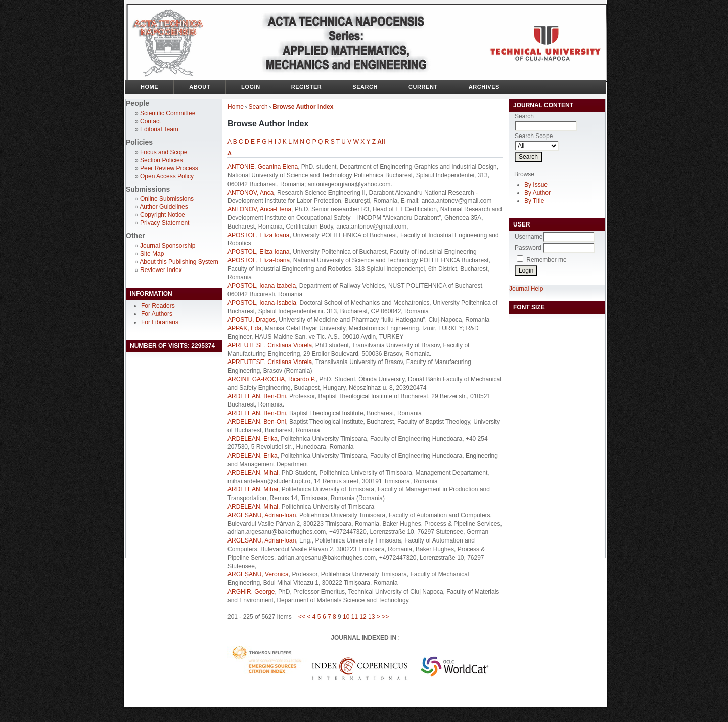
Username (529, 237)
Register (307, 87)
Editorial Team (159, 129)
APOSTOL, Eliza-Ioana (259, 260)
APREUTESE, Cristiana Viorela (270, 345)
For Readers (158, 306)
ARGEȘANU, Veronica (258, 574)
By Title (534, 201)
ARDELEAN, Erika (253, 439)
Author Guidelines (164, 207)
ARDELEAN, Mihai (253, 473)
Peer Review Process (169, 168)
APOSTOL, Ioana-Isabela (262, 303)
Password (528, 248)
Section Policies (162, 160)
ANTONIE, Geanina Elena (263, 167)
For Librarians (160, 322)
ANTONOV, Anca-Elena (259, 209)
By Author (537, 193)
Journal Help (526, 289)
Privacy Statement (165, 223)
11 (355, 617)
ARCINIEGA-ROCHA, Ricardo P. (272, 379)
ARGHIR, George (251, 592)
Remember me (546, 260)
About (200, 87)
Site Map (152, 254)
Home (149, 87)
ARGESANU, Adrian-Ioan (262, 515)
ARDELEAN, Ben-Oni (257, 396)
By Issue (536, 185)
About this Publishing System (179, 262)
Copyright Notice (163, 215)
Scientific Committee (168, 113)
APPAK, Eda (244, 328)
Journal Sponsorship (168, 246)
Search (365, 87)
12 (363, 617)
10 (346, 617)
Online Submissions (167, 199)
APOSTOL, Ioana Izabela (262, 286)
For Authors (157, 314)
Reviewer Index (161, 270)
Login (251, 87)
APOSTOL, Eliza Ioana (259, 235)
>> (385, 617)
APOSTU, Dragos (252, 320)
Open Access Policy (167, 176)
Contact (150, 121)
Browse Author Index (303, 107)
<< (302, 617)
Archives (484, 87)
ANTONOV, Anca (251, 193)
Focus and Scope (164, 152)
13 (371, 617)
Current (423, 87)
